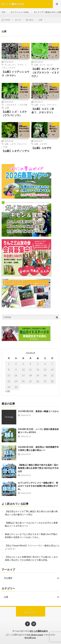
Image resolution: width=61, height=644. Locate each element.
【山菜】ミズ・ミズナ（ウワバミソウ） (14, 114)
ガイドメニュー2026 (20, 12)
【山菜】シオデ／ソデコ (16, 151)
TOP (3, 12)
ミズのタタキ (10, 105)
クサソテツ (52, 105)
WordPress (30, 638)
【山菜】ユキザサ (41, 148)
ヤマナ (20, 65)
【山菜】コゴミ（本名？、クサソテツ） (43, 111)
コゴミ (42, 105)
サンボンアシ (10, 65)
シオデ (13, 144)
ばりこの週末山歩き (39, 631)
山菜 (26, 45)
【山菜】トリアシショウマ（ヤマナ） (16, 74)
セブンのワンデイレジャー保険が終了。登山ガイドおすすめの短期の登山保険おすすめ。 (38, 486)
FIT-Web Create (35, 635)
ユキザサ (43, 144)
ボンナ (50, 65)
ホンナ (42, 65)
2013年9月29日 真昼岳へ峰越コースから (38, 411)
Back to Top (30, 612)
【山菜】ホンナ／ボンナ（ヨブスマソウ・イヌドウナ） (45, 72)
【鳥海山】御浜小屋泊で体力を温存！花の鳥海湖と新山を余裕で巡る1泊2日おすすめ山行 (38, 468)
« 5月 (7, 391)
